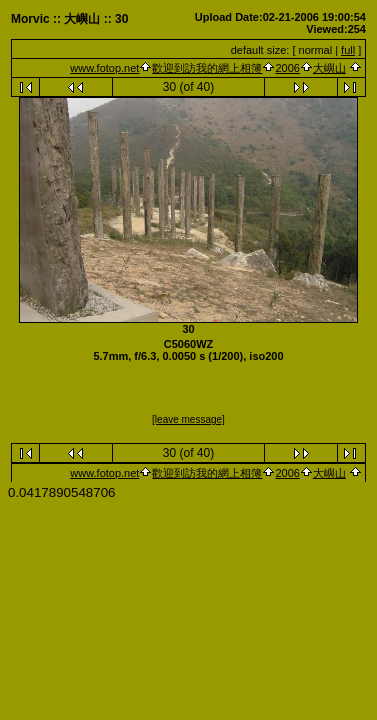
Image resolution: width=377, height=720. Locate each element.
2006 (287, 68)
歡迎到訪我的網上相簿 (207, 68)
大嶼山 (329, 68)
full (348, 50)
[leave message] (188, 419)
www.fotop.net (104, 68)
